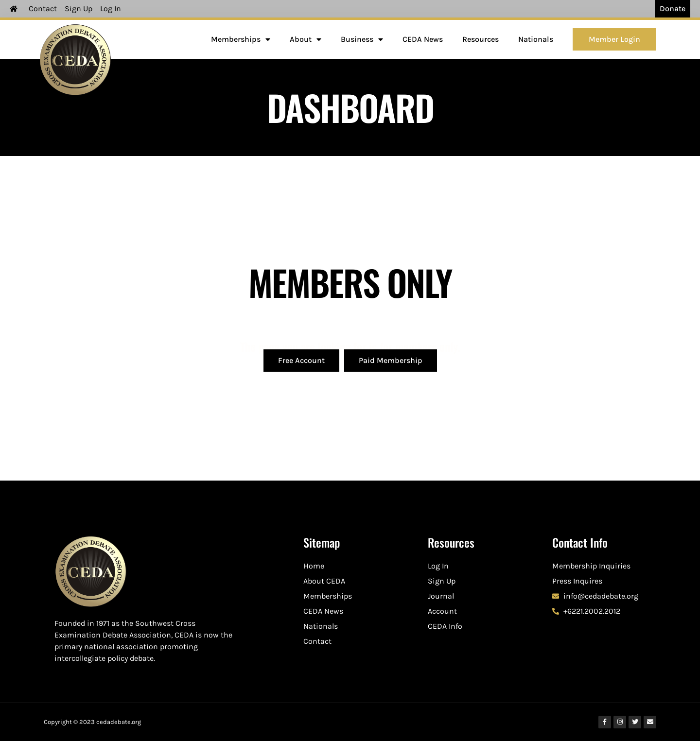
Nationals (536, 39)
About (306, 39)
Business (362, 39)
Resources (481, 39)
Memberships (241, 39)
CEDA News (423, 39)
